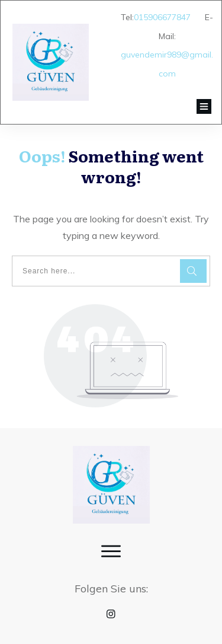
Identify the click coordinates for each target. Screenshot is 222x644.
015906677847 (162, 17)
